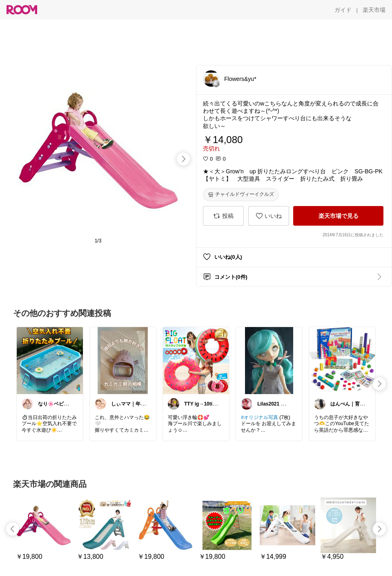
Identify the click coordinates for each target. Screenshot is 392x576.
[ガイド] (343, 10)
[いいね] (269, 216)
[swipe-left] (13, 529)
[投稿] (223, 216)
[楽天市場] (374, 10)
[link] (50, 360)
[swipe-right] (183, 159)
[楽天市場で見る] (338, 216)
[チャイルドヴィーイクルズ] (241, 195)
